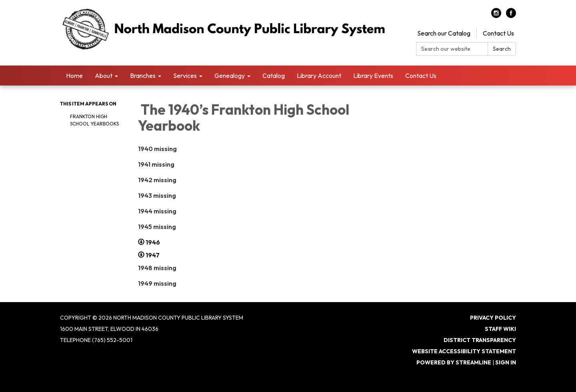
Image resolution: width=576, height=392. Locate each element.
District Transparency (480, 340)
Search (502, 49)
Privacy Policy (493, 318)
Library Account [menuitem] (319, 76)
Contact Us (498, 33)
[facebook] (511, 16)
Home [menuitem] (74, 76)
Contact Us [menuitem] (421, 76)
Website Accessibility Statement (464, 351)
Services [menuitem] (185, 76)
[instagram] (496, 16)
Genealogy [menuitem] (230, 76)
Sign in (506, 362)
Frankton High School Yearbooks (95, 120)
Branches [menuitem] (143, 76)
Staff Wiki (500, 329)
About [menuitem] (104, 76)
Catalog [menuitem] (274, 76)
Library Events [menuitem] (373, 76)
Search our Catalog (444, 33)
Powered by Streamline (454, 362)
